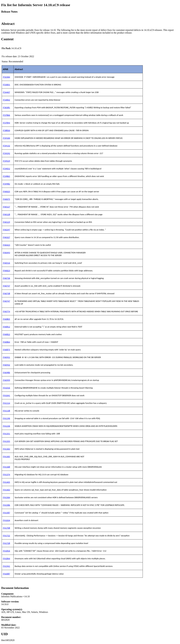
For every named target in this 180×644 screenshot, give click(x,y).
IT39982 (6, 184)
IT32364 (6, 77)
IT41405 (6, 482)
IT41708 (6, 528)
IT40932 (6, 365)
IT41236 (6, 426)
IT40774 (6, 311)
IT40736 (6, 278)
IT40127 (6, 207)
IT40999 (6, 380)
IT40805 (6, 319)
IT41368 (6, 467)
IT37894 (6, 123)
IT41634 (6, 520)
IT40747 (6, 301)
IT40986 (6, 373)
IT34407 (6, 92)
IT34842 (6, 100)
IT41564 (6, 497)
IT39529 (6, 161)
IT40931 (6, 357)
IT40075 (6, 199)
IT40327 (6, 237)
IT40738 (6, 293)
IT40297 (6, 230)
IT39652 (6, 169)
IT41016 (6, 388)
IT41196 (6, 418)
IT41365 (6, 457)
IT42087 (6, 574)
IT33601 (6, 85)
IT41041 (6, 395)
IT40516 (6, 263)
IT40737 (6, 286)
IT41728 (6, 543)
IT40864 (6, 342)
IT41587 (6, 513)
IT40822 (6, 334)
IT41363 (6, 449)
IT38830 (6, 130)
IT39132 (6, 146)
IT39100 (6, 138)
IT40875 (6, 350)
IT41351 (6, 434)
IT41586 (6, 505)
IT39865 (6, 176)
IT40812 (6, 327)
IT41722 (6, 536)
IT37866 (6, 115)
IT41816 (6, 551)
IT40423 (6, 245)
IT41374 (6, 475)
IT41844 (6, 559)
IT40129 (6, 222)
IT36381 (6, 108)
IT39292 (6, 153)
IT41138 (6, 411)
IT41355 (6, 441)
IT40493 (6, 253)
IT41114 (6, 403)
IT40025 (6, 192)
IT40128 (6, 214)
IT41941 (6, 566)
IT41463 (6, 490)
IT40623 (6, 271)
